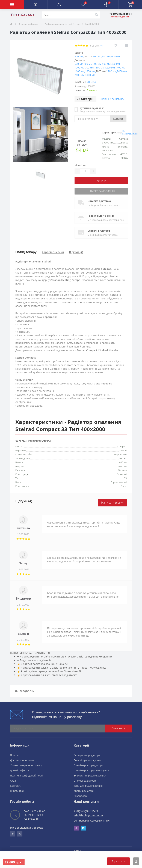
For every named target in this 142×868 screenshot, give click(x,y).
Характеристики (53, 252)
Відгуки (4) (76, 252)
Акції (13, 781)
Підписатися (118, 728)
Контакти (16, 786)
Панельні (122, 474)
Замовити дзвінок (120, 17)
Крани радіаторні (84, 791)
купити (119, 861)
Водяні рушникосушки (87, 760)
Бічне (124, 486)
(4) (102, 46)
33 (125, 478)
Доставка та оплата (22, 760)
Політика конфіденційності (26, 775)
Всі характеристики (130, 132)
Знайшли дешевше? (112, 99)
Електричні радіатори (87, 755)
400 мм (123, 462)
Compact (122, 446)
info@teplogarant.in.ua (88, 815)
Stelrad (91, 82)
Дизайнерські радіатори (89, 765)
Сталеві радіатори (29, 24)
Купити (118, 119)
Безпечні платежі (99, 231)
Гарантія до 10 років (101, 216)
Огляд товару (26, 252)
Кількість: (80, 165)
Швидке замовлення (102, 191)
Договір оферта (20, 770)
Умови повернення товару (26, 765)
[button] (59, 4)
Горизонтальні (119, 482)
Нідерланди (120, 454)
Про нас (15, 755)
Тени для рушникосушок (88, 786)
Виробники (17, 791)
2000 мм (122, 466)
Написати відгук (112, 503)
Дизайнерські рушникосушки (91, 770)
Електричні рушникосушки (90, 775)
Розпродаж (80, 796)
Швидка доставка (99, 201)
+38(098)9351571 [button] (86, 811)
